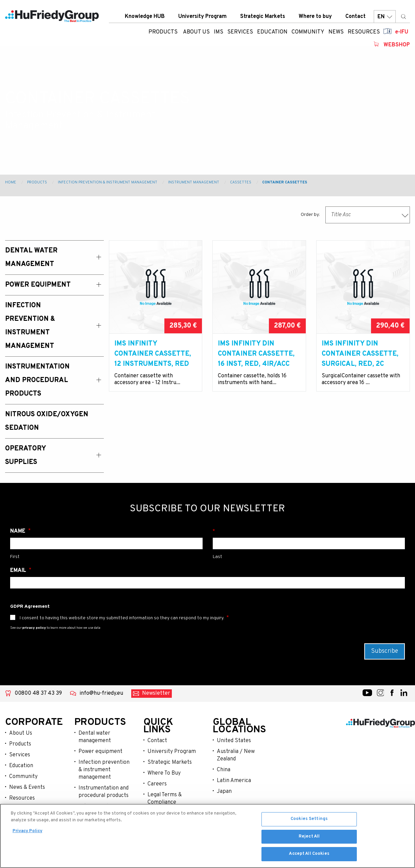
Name (18, 531)
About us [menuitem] (196, 32)
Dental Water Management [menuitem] (31, 258)
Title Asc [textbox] (341, 215)
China (224, 770)
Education (21, 766)
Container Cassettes (285, 182)
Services (20, 755)
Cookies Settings (309, 821)
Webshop (397, 45)
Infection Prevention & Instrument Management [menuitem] (30, 326)
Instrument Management (194, 182)
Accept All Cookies (309, 856)
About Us (21, 733)
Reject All (309, 838)
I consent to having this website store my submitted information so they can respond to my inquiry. (122, 618)
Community (23, 777)
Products (163, 32)
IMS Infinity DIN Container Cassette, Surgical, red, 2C (360, 354)
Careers (157, 784)
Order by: (310, 215)
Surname (309, 531)
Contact (355, 17)
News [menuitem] (336, 32)
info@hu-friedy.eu (101, 693)
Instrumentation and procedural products (103, 792)
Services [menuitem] (240, 32)
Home (11, 182)
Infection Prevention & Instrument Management (108, 182)
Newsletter (156, 693)
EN (385, 17)
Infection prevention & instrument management (104, 770)
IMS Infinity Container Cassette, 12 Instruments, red (153, 354)
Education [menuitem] (272, 32)
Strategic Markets (263, 17)
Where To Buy (164, 773)
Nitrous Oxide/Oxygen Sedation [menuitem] (47, 421)
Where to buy (315, 17)
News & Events (27, 787)
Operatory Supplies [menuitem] (25, 455)
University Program (202, 17)
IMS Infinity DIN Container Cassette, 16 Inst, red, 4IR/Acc (256, 354)
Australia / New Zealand (236, 755)
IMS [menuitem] (218, 32)
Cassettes (241, 182)
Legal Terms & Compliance (165, 799)
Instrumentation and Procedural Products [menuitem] (37, 380)
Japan (224, 792)
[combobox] (368, 215)
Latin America (234, 781)
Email (19, 571)
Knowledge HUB (145, 17)
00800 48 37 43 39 (38, 693)
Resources (22, 798)
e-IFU (402, 32)
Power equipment (100, 752)
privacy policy (34, 628)
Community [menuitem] (308, 32)
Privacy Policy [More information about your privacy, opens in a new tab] (27, 833)
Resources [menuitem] (364, 32)
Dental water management (95, 737)
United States (234, 741)
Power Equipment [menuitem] (38, 285)
